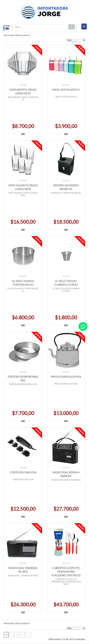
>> (28, 635)
